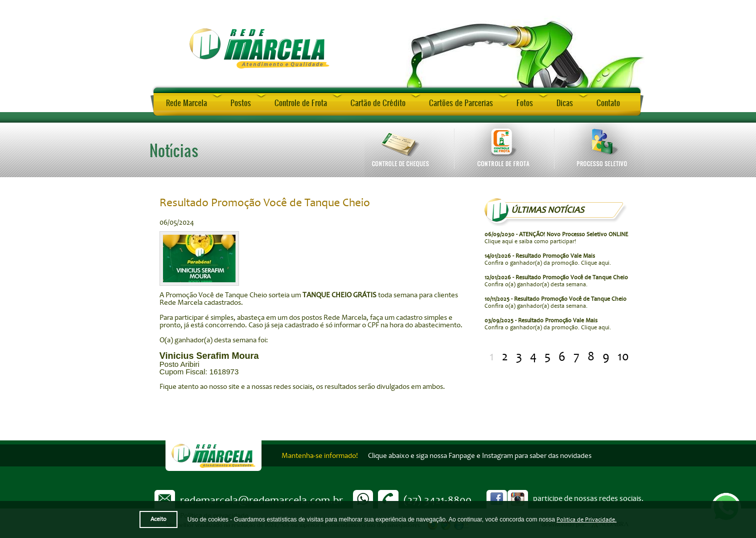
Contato (608, 103)
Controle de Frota (301, 103)
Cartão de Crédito (378, 103)
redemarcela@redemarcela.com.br (261, 500)
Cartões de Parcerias (461, 103)
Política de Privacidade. (586, 520)
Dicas (565, 103)
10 (623, 356)
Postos (241, 103)
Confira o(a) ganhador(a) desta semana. (556, 281)
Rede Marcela (186, 103)
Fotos (525, 103)
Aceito (158, 519)
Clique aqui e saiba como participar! (556, 238)
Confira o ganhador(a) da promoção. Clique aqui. (548, 259)
